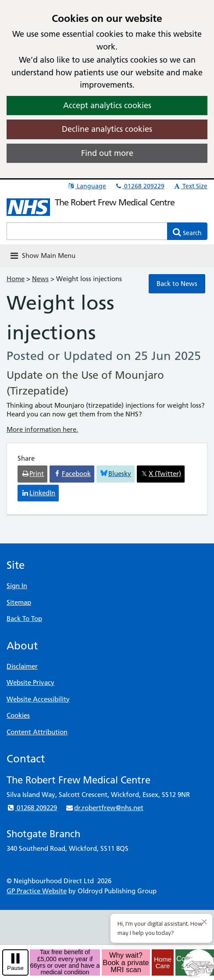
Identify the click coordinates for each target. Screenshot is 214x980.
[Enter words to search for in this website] (87, 231)
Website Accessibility (38, 699)
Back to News (177, 284)
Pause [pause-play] (15, 968)
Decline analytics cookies (107, 129)
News (40, 279)
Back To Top (24, 619)
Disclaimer (22, 666)
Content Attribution (37, 732)
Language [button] (87, 186)
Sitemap (19, 602)
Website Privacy (30, 682)
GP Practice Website (37, 891)
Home (16, 279)
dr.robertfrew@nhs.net (104, 808)
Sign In (17, 586)
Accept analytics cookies (107, 105)
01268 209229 (139, 186)
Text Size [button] (190, 186)
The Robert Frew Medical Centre (115, 202)
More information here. (42, 429)
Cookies (18, 715)
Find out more (107, 153)
